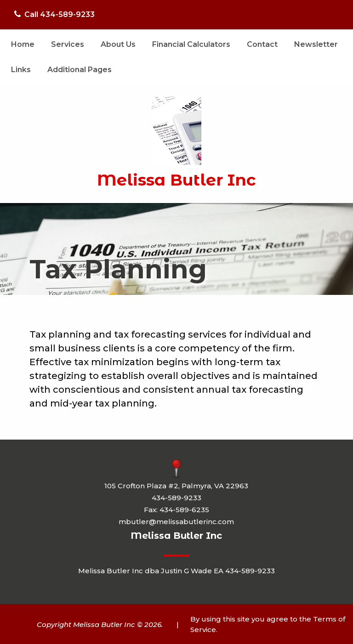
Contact (262, 44)
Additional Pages (80, 70)
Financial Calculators (191, 44)
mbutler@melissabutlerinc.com (176, 522)
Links (21, 70)
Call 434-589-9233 (54, 14)
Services (68, 44)
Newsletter (316, 44)
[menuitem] (23, 45)
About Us (118, 44)
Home (23, 44)
